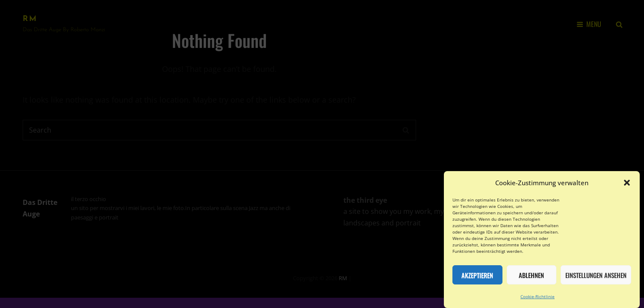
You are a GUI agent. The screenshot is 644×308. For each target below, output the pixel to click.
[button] (627, 187)
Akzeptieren (477, 278)
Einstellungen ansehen (596, 278)
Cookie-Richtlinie (538, 300)
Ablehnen (531, 278)
